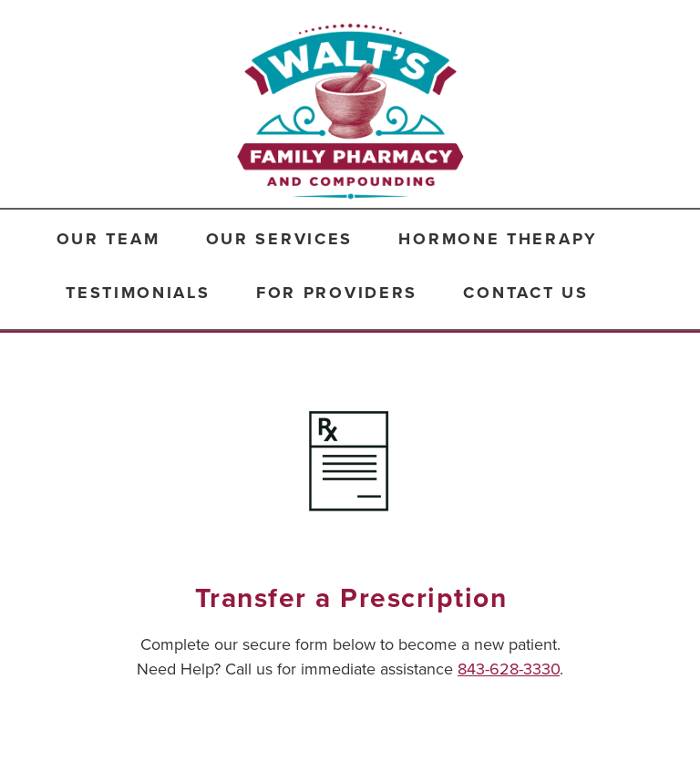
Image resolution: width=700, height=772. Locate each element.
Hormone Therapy (498, 239)
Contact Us (525, 293)
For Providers (337, 293)
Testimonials (138, 293)
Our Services (279, 239)
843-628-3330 (509, 669)
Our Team (108, 239)
